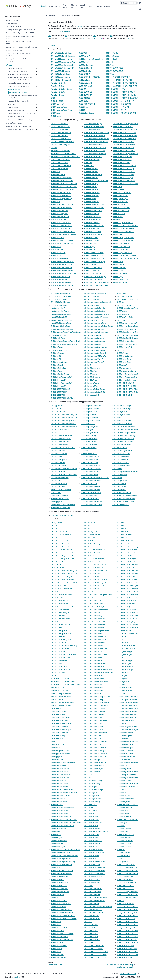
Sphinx (18, 977)
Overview (44, 6)
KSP (66, 36)
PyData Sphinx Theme (128, 974)
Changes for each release (16, 117)
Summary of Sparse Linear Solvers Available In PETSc (21, 37)
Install (51, 6)
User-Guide (65, 6)
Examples (51, 45)
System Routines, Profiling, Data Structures (21, 114)
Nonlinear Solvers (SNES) (18, 92)
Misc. (115, 6)
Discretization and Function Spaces (19, 83)
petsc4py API (83, 6)
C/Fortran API (74, 6)
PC (134, 38)
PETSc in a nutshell (12, 20)
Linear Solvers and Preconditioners (19, 86)
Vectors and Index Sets (15, 68)
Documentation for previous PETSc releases (20, 129)
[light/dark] (140, 3)
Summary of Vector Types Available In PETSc (20, 30)
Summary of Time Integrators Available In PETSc (22, 47)
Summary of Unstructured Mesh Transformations (21, 59)
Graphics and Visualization (16, 110)
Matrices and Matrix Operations (18, 71)
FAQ (91, 6)
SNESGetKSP (98, 38)
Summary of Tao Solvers (14, 50)
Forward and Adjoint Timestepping (18, 101)
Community (98, 6)
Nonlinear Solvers (14, 89)
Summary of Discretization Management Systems (19, 54)
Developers (108, 6)
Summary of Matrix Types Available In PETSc (20, 33)
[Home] (46, 15)
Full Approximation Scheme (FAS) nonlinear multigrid (23, 97)
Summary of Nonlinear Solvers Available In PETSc (20, 43)
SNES (80, 26)
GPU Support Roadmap (14, 27)
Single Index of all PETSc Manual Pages (20, 120)
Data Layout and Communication (18, 74)
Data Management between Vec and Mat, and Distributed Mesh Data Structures (21, 79)
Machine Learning (13, 107)
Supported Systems (12, 23)
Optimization (12, 104)
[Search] (129, 3)
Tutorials (58, 6)
